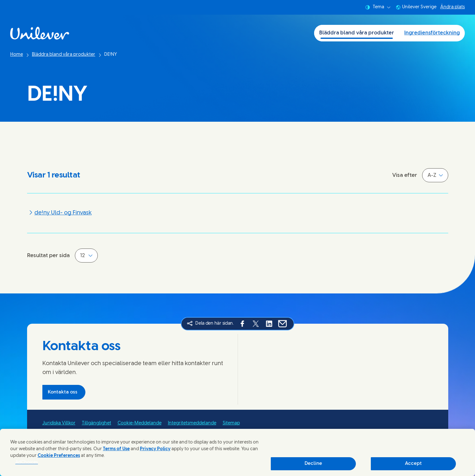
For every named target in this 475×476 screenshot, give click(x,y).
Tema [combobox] (378, 7)
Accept (413, 464)
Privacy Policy (155, 449)
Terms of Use (116, 449)
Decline (313, 464)
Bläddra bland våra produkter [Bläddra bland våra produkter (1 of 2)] (357, 33)
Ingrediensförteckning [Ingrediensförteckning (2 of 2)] (432, 33)
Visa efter (405, 175)
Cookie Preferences (59, 456)
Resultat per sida (48, 256)
